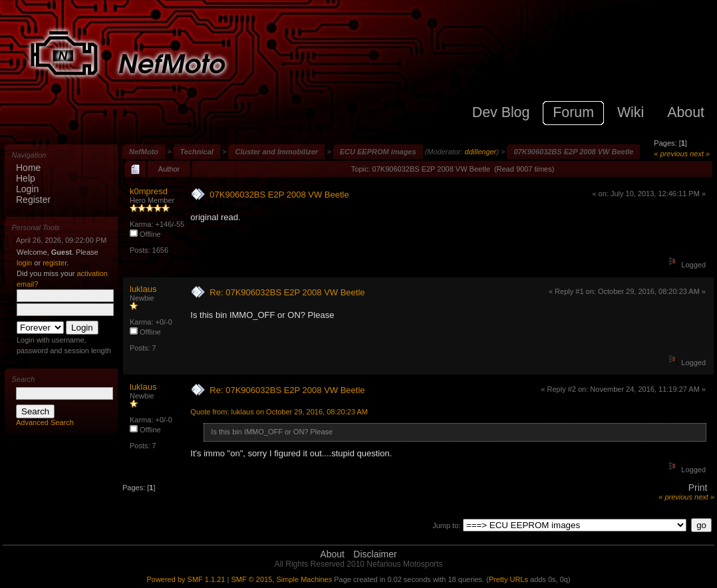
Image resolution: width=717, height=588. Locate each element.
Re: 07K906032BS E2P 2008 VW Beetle (287, 292)
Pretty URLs (508, 579)
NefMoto (144, 152)
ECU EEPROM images (378, 152)
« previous (671, 154)
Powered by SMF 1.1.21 (186, 579)
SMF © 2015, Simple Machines (281, 579)
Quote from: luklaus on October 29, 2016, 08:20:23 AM (279, 412)
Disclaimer (375, 554)
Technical (197, 152)
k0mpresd (149, 191)
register (55, 263)
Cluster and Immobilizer (276, 152)
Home (28, 168)
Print (698, 488)
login (24, 263)
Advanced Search (45, 422)
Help (26, 178)
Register (33, 200)
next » (700, 154)
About (332, 554)
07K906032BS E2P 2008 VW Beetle (573, 152)
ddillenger (481, 152)
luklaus (143, 289)
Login (27, 189)
